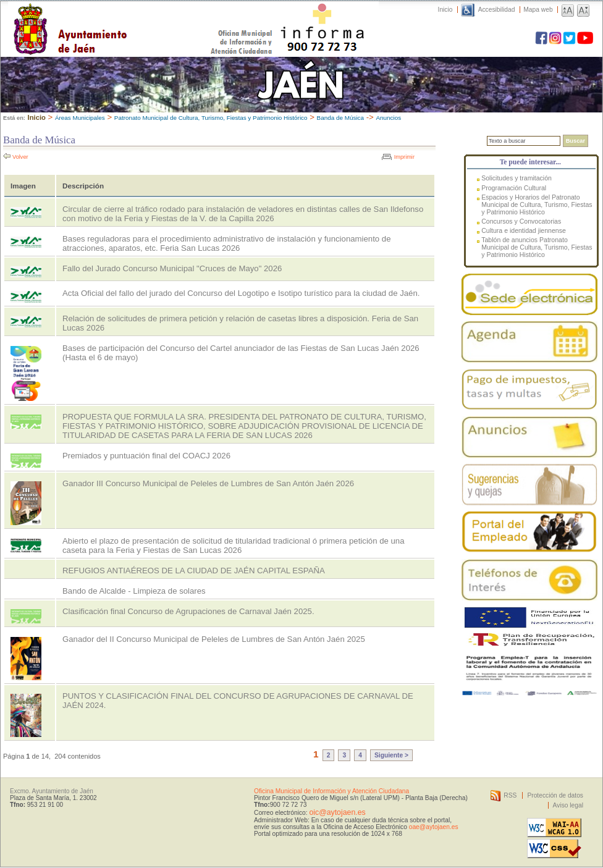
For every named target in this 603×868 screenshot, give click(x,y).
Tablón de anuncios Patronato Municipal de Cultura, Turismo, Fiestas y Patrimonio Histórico (537, 247)
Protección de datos (555, 795)
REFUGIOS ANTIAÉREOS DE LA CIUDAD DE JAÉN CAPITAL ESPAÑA (194, 571)
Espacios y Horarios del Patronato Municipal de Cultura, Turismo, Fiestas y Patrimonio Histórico (537, 204)
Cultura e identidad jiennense (524, 230)
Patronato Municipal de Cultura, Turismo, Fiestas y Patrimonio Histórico (211, 118)
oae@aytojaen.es (434, 827)
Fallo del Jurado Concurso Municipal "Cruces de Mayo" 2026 (172, 268)
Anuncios (388, 118)
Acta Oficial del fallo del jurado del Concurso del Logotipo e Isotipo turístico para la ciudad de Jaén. (241, 293)
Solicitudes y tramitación (517, 178)
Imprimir (404, 157)
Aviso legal (568, 805)
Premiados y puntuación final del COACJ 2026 (146, 456)
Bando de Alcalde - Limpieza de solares (134, 591)
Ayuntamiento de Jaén (124, 17)
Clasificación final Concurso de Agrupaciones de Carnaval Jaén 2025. (188, 611)
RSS (510, 795)
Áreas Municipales (80, 118)
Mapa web (538, 10)
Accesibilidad (497, 10)
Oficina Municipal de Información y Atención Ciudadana (331, 791)
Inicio (445, 10)
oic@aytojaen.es (337, 812)
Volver (20, 157)
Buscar (576, 141)
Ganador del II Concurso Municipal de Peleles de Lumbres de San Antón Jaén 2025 (214, 639)
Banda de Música (340, 118)
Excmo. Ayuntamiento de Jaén (52, 791)
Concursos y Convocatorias (521, 221)
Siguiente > (391, 755)
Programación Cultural (514, 188)
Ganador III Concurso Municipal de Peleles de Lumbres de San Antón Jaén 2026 (208, 483)
